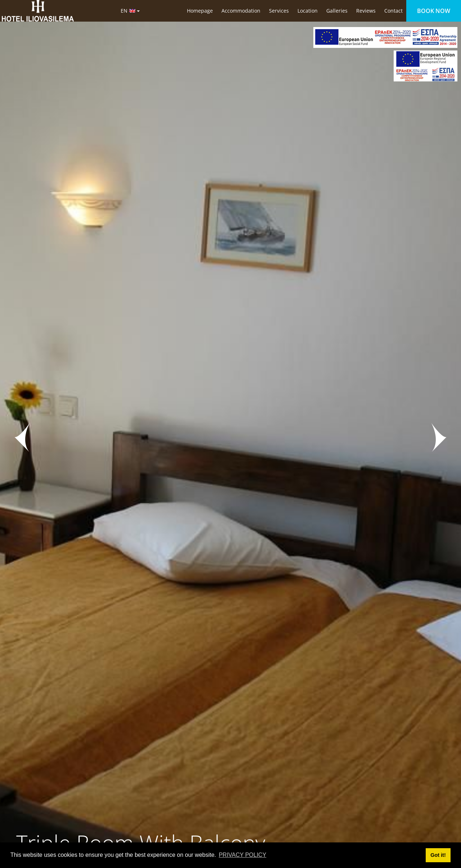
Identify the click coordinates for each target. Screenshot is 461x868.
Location (308, 11)
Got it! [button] (438, 855)
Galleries (337, 11)
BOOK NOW (434, 11)
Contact (393, 11)
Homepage (200, 11)
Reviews (366, 11)
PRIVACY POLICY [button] (242, 855)
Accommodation (241, 11)
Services (279, 11)
